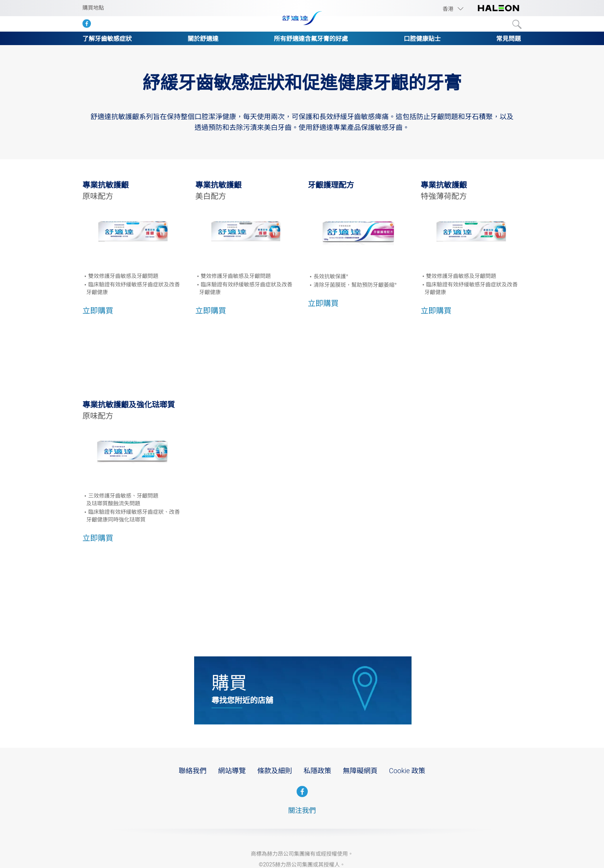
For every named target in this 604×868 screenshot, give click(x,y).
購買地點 (93, 8)
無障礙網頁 (360, 771)
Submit (517, 24)
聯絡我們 (193, 771)
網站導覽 (232, 771)
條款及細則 (275, 771)
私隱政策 (317, 771)
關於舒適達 (203, 39)
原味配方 (98, 196)
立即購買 (98, 311)
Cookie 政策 (407, 771)
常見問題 (508, 39)
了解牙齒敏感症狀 (107, 39)
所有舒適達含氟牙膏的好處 (311, 39)
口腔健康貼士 (422, 39)
